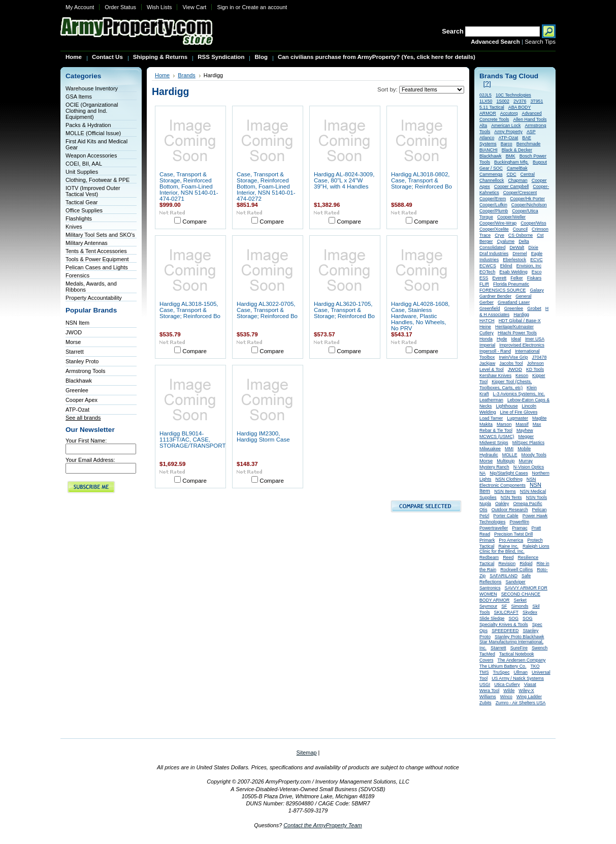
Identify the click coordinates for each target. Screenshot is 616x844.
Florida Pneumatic (511, 284)
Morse (73, 342)
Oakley (502, 504)
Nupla (485, 504)
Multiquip (506, 461)
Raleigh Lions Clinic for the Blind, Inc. (514, 549)
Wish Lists (159, 7)
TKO (535, 666)
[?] (487, 84)
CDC (512, 174)
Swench (540, 648)
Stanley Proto (82, 361)
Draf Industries (494, 254)
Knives (74, 227)
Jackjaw (487, 363)
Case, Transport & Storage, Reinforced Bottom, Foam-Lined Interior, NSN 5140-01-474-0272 (266, 186)
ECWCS (488, 266)
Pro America (511, 540)
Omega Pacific (527, 504)
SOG (513, 618)
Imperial (487, 345)
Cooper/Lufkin (493, 205)
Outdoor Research (510, 510)
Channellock (492, 180)
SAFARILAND (504, 576)
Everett (499, 278)
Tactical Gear (82, 202)
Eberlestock (514, 260)
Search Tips (540, 42)
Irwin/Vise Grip (513, 357)
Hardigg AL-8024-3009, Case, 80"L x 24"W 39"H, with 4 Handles (344, 180)
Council (520, 229)
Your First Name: (86, 441)
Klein (532, 388)
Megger (526, 436)
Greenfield (490, 308)
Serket (520, 600)
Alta (483, 126)
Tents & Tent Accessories (96, 251)
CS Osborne (521, 235)
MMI (509, 449)
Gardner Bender (495, 296)
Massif (522, 424)
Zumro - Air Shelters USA (521, 703)
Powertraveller (494, 528)
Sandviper (516, 582)
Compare (194, 222)
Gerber (487, 302)
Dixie (533, 247)
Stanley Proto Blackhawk (519, 637)
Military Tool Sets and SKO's (100, 235)
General (523, 296)
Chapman (517, 180)
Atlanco (487, 138)
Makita (486, 424)
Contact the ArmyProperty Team (323, 825)
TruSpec (501, 672)
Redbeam (489, 557)
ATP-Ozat (77, 410)
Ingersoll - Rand (495, 351)
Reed (508, 557)
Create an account (264, 7)
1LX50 (486, 101)
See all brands (83, 418)
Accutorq (509, 113)
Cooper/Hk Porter (527, 199)
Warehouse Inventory (92, 88)
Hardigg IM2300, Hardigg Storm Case (263, 436)
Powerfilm (519, 522)
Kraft (484, 394)
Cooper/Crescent (520, 193)
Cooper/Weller (511, 217)
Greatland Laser (514, 302)
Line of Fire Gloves (518, 412)
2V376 (520, 101)
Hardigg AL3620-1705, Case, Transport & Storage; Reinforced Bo (344, 310)
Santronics (490, 588)
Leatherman (491, 400)
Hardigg (521, 315)
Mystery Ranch (494, 467)
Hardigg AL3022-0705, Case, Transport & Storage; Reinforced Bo (267, 310)
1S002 (502, 101)
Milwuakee (490, 449)
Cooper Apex (82, 400)
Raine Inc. (508, 546)
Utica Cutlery (507, 684)
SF (504, 606)
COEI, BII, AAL (84, 164)
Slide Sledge (492, 618)
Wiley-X (526, 691)
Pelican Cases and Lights (97, 267)
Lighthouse (507, 406)
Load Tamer (491, 418)
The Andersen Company (522, 660)
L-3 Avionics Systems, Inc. (519, 394)
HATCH (487, 321)
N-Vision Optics (529, 467)
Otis (483, 510)
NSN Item (77, 323)
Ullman (521, 672)
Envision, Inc (529, 266)
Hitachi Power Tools (517, 333)
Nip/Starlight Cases (509, 473)
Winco (506, 697)
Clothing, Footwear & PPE (98, 180)
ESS (484, 278)
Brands (187, 75)
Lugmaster (517, 418)
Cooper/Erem (493, 199)
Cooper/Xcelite (494, 229)
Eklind (506, 266)
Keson (522, 376)
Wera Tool (489, 691)
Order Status (120, 7)
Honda (486, 339)
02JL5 (485, 95)
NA (482, 473)
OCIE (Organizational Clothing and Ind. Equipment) (92, 111)
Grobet (534, 308)
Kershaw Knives (495, 376)
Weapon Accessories (91, 155)
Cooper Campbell (511, 186)
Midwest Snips (494, 443)
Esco (537, 272)
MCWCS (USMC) (497, 436)
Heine (485, 327)
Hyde (502, 339)
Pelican (540, 510)
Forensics (77, 275)
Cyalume (506, 241)
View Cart (194, 7)
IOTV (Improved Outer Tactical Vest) (93, 191)
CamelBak (517, 168)
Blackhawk (79, 381)
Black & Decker (517, 150)
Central (528, 174)
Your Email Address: (90, 460)
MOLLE (510, 455)
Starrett (75, 352)
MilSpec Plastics (528, 443)
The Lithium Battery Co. (503, 666)
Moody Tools (534, 455)
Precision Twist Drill (513, 534)
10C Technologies (513, 95)
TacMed (487, 654)
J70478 (539, 357)
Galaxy (537, 290)
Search (453, 31)
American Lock (506, 126)
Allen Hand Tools (530, 119)
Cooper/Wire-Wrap (498, 223)
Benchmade (529, 144)
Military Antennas (87, 243)
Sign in (225, 7)
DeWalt (517, 247)
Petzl (484, 516)
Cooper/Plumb (494, 211)
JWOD (74, 332)
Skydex (530, 612)
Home (162, 75)
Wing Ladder (529, 697)
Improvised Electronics (522, 345)
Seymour (488, 606)
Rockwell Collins (516, 570)
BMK (511, 156)
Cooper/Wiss (533, 223)
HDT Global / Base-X (520, 321)
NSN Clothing (509, 479)
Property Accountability (94, 298)
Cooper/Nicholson (529, 205)
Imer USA (535, 339)
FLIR (484, 284)
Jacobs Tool (511, 363)
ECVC (536, 260)
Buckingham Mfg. (511, 162)
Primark (487, 540)
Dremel (520, 254)
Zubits (485, 703)
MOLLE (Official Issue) (93, 133)
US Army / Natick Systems (518, 678)
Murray (526, 461)
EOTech (487, 272)
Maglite (539, 418)
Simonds (520, 606)
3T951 (537, 101)
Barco (507, 144)
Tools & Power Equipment (97, 259)
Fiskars (534, 278)
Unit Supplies (82, 172)
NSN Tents (511, 497)
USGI (485, 684)
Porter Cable (506, 516)
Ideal (516, 339)
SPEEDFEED (505, 631)
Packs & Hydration (88, 125)
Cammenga (491, 174)
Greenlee (77, 390)
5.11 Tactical (492, 107)
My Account (80, 7)
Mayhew (525, 430)
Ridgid (526, 564)
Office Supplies (84, 210)
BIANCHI (489, 150)
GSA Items (79, 97)
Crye (499, 235)
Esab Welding (513, 272)
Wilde (509, 691)
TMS (484, 672)
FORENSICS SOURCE (502, 290)
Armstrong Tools (85, 371)
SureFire (519, 648)
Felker (516, 278)
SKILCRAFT (506, 612)
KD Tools (535, 369)
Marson (504, 424)
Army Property (508, 132)
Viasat (530, 684)
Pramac (520, 528)
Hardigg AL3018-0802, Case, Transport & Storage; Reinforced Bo (422, 180)
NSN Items (505, 491)
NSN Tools (537, 497)
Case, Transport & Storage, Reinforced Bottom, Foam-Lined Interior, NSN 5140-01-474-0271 (189, 186)
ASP (531, 132)
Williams (488, 697)
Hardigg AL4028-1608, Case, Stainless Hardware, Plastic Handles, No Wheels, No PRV (420, 316)
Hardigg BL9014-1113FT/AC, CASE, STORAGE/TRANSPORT (192, 440)
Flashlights (79, 218)
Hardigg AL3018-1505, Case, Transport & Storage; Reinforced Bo (190, 310)
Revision (507, 564)
